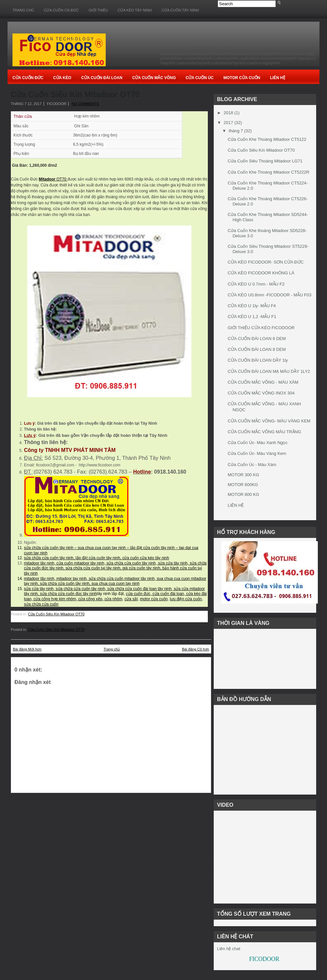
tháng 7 (236, 131)
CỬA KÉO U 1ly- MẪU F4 (252, 306)
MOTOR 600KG (243, 485)
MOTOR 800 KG (243, 494)
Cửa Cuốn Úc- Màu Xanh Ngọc (258, 443)
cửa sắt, (132, 599)
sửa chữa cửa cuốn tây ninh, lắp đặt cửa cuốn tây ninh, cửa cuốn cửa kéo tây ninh (97, 558)
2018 (228, 113)
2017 (228, 123)
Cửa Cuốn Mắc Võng (154, 78)
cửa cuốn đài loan (168, 594)
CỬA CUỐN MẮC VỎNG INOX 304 (261, 393)
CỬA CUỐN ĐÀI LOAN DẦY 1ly (258, 360)
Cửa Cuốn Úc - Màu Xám (252, 465)
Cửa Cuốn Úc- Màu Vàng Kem (257, 453)
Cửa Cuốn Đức (28, 78)
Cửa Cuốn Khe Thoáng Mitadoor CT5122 (267, 139)
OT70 (53, 179)
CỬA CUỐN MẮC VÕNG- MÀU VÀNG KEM (269, 421)
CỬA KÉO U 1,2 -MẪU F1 (252, 317)
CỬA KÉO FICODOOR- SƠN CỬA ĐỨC (265, 262)
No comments (85, 104)
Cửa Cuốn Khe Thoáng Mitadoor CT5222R (268, 172)
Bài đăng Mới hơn (27, 649)
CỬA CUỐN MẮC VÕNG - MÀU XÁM (263, 382)
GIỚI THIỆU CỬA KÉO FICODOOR (261, 328)
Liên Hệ (277, 78)
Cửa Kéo (62, 78)
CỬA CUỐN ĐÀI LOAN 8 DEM (257, 349)
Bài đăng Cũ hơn (196, 649)
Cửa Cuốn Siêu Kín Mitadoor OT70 (75, 95)
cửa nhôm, (114, 599)
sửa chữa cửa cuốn (41, 604)
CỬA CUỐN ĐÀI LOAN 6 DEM (257, 339)
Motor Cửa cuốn (242, 78)
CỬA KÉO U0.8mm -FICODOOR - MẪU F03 (269, 295)
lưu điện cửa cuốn (186, 599)
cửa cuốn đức (138, 594)
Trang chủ (23, 10)
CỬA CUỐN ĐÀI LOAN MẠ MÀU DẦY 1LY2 (269, 371)
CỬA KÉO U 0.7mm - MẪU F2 (256, 284)
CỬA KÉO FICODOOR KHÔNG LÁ (261, 273)
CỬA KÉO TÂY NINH (135, 10)
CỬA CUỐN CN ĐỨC (61, 10)
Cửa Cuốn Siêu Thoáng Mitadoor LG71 (265, 161)
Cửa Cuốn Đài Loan (102, 78)
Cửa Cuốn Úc (200, 78)
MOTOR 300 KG (243, 475)
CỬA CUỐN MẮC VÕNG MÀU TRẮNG (264, 432)
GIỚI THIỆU (98, 10)
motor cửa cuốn (154, 599)
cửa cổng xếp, (91, 599)
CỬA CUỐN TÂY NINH (180, 10)
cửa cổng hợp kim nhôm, (55, 599)
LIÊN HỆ (236, 505)
